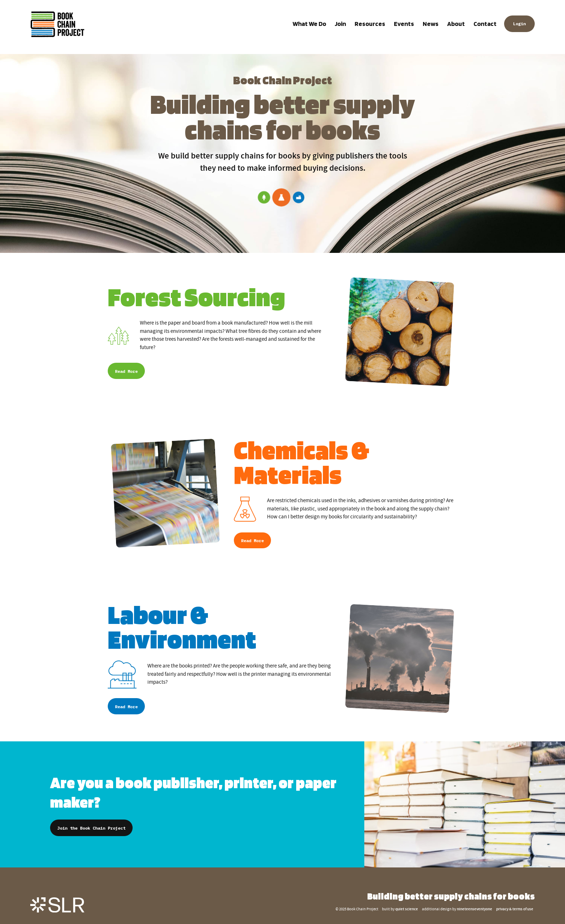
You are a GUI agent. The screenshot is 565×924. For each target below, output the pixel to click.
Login (519, 24)
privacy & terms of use (515, 909)
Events (404, 24)
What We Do (309, 24)
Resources (370, 24)
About (456, 24)
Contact (485, 24)
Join (340, 24)
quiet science (407, 909)
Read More (126, 371)
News (431, 24)
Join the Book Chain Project (91, 828)
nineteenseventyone (475, 909)
